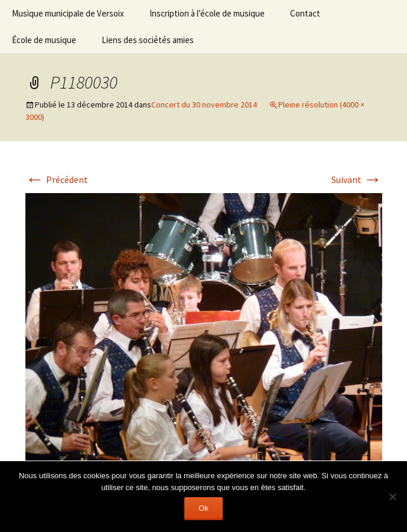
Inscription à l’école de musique (207, 13)
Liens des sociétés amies (148, 40)
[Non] (392, 497)
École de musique (44, 40)
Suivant (357, 179)
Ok (203, 508)
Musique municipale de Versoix (68, 13)
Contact (305, 13)
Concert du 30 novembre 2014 (204, 105)
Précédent (57, 179)
